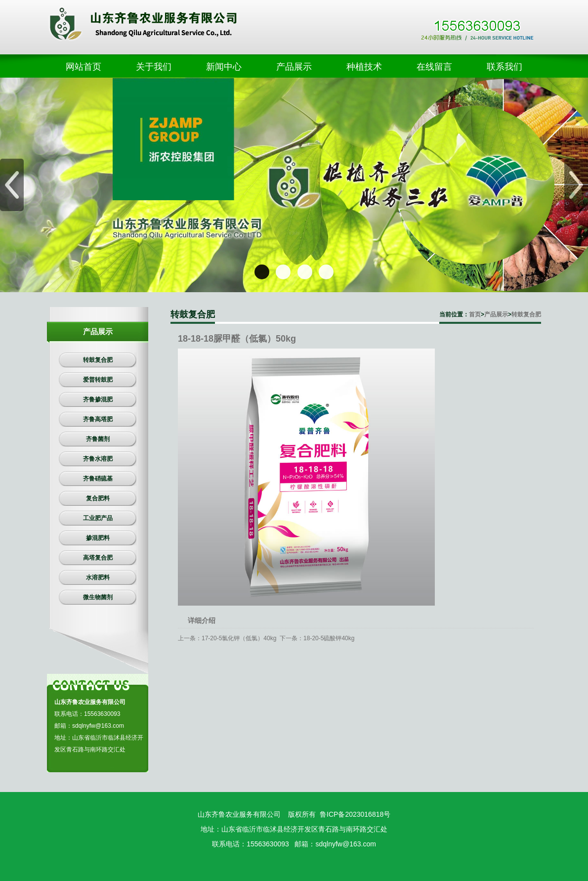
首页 (475, 314)
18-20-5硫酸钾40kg (329, 638)
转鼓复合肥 (526, 314)
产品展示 (496, 314)
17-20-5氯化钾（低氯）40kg (239, 638)
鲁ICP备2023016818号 (355, 814)
